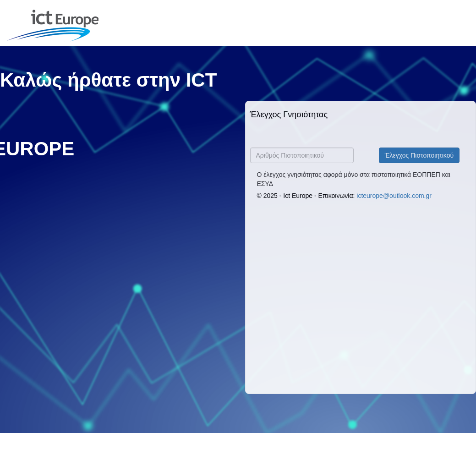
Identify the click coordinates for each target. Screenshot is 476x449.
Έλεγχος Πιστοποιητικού (419, 155)
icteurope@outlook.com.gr (394, 196)
